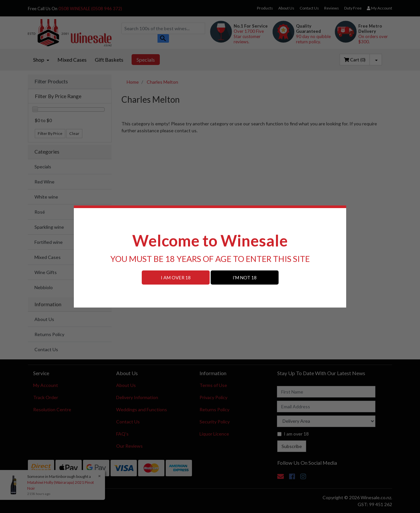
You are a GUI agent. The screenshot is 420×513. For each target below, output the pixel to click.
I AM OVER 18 (176, 278)
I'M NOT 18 (245, 278)
